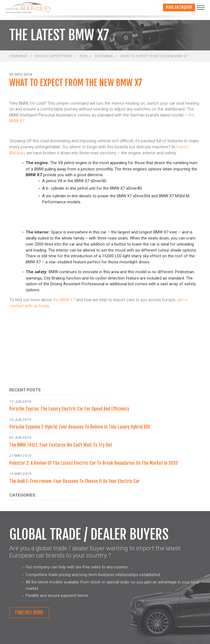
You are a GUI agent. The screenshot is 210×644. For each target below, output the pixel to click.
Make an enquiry (179, 7)
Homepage (18, 56)
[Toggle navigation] (201, 7)
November (104, 56)
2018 (83, 56)
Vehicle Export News (54, 56)
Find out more (29, 612)
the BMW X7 (64, 300)
